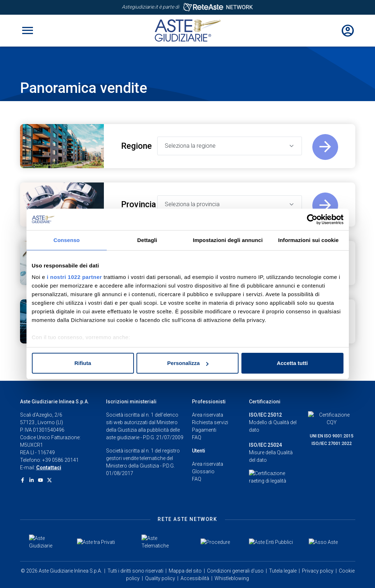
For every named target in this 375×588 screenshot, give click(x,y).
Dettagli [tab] (147, 240)
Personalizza (188, 363)
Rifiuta (83, 363)
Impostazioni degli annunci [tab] (228, 240)
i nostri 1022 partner (74, 277)
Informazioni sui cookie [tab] (309, 240)
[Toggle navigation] (28, 30)
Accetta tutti (292, 363)
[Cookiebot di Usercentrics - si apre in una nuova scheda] (312, 219)
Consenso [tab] (66, 240)
